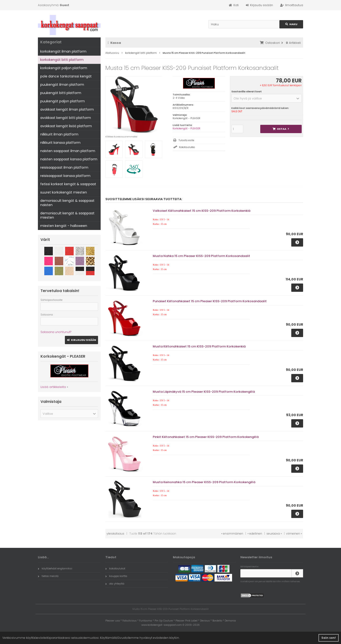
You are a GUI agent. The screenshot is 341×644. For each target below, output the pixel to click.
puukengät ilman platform (62, 85)
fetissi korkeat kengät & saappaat (68, 184)
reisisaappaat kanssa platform (65, 176)
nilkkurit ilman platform (59, 134)
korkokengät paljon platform (64, 68)
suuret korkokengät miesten (64, 192)
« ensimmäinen (232, 534)
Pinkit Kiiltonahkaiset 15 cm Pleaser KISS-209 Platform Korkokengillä (206, 437)
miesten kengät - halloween (64, 226)
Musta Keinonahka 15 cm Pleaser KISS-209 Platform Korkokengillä (204, 482)
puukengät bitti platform (61, 93)
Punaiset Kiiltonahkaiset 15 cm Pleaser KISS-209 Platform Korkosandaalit (210, 301)
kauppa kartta (116, 576)
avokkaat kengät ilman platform (67, 109)
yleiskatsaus (115, 534)
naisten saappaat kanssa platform (69, 159)
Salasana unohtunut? (56, 332)
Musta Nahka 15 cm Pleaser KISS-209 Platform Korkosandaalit (201, 256)
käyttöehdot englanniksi (55, 568)
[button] (267, 98)
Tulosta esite (186, 140)
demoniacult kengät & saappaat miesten (67, 215)
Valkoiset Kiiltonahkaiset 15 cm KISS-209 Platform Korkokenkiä (202, 211)
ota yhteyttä (115, 584)
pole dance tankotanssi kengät (66, 76)
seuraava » (274, 534)
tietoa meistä (48, 576)
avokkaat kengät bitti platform (66, 118)
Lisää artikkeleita (53, 387)
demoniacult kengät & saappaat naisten (67, 203)
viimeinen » (294, 534)
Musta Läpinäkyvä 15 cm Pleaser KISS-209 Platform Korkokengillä (204, 392)
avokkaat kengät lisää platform (66, 126)
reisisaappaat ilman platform (64, 167)
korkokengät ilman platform (63, 51)
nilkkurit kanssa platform (60, 143)
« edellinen (255, 534)
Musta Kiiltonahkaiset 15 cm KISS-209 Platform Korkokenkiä (199, 346)
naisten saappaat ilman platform (68, 151)
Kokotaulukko (187, 147)
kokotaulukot (115, 568)
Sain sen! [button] (329, 638)
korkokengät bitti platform (62, 60)
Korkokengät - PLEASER (186, 128)
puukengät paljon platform (63, 101)
